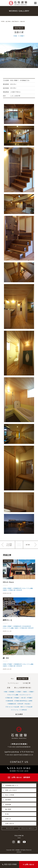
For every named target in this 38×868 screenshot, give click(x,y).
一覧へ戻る (19, 545)
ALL (12, 679)
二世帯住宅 (24, 710)
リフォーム (15, 710)
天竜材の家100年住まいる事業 (24, 701)
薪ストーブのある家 (27, 707)
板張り (26, 692)
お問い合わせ (10, 824)
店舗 (9, 688)
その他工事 (27, 683)
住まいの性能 (8, 795)
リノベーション (13, 683)
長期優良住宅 (12, 704)
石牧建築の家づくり (10, 785)
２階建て (22, 36)
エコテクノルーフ (26, 695)
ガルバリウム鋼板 (13, 695)
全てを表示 (19, 714)
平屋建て (30, 698)
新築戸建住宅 (23, 679)
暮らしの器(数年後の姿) (23, 688)
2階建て (32, 692)
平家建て (17, 698)
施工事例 (8, 809)
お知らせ (8, 819)
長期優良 (12, 692)
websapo (19, 852)
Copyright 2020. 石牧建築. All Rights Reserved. (19, 850)
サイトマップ (10, 828)
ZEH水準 (21, 704)
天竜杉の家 (9, 698)
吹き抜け (28, 704)
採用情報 (6, 804)
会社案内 (6, 800)
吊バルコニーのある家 (13, 707)
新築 (16, 36)
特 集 (7, 814)
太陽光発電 (10, 701)
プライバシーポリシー (28, 828)
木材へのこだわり (9, 790)
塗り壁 (24, 698)
